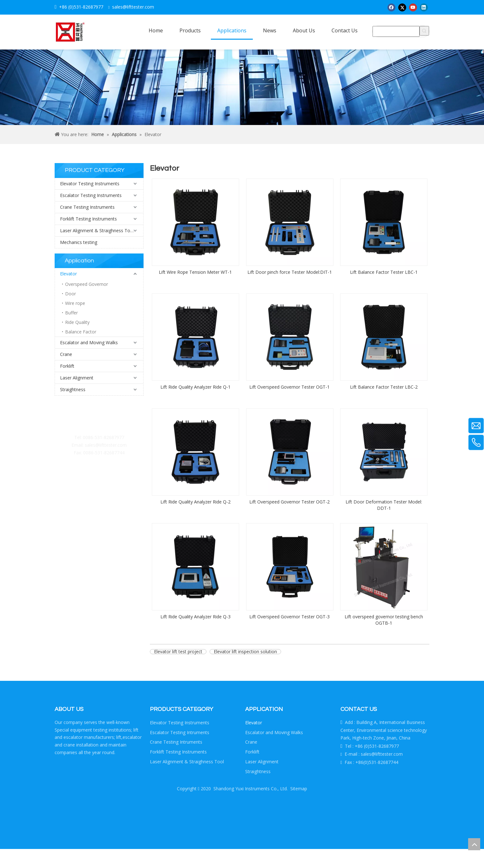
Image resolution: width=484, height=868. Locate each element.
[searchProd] (396, 31)
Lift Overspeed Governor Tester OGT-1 (289, 387)
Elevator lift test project (178, 652)
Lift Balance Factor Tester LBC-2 (384, 387)
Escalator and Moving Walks (89, 342)
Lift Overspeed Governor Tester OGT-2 (289, 502)
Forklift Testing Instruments (88, 219)
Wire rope (75, 303)
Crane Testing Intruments (176, 742)
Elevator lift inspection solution (245, 652)
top (474, 844)
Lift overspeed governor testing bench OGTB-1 (384, 620)
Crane (66, 354)
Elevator (68, 274)
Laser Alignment (77, 378)
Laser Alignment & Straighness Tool (97, 230)
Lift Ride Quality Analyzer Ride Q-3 (195, 617)
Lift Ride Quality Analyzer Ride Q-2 (195, 502)
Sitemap (299, 789)
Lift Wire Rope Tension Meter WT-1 (195, 272)
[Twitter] (402, 7)
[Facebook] (391, 7)
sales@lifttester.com (106, 445)
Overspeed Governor (87, 284)
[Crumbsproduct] (242, 87)
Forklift (67, 366)
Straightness (73, 389)
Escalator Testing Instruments (91, 195)
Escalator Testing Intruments (180, 732)
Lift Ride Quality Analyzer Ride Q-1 (195, 387)
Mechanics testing (79, 242)
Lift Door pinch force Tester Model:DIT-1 (290, 272)
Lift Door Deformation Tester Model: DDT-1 (384, 505)
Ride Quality (77, 322)
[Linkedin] (424, 7)
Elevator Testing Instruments (90, 184)
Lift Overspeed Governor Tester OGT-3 (289, 617)
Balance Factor (81, 332)
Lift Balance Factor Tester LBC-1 (384, 272)
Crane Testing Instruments (87, 207)
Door (71, 294)
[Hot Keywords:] (424, 31)
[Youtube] (413, 7)
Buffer (71, 313)
